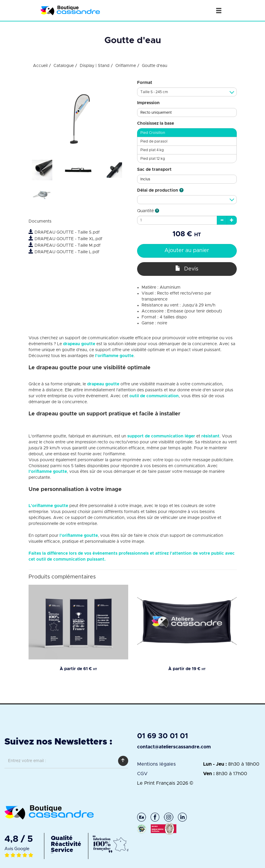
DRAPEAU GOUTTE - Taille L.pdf (64, 252)
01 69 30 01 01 (163, 736)
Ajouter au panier (187, 251)
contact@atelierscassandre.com (174, 747)
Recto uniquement (156, 112)
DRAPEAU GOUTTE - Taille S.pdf (64, 232)
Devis (187, 269)
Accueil (40, 66)
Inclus (145, 179)
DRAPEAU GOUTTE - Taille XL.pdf (65, 239)
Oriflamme (126, 66)
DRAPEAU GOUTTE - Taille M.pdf (65, 245)
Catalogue (64, 66)
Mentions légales (156, 764)
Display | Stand (95, 66)
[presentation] (50, 782)
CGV (142, 774)
